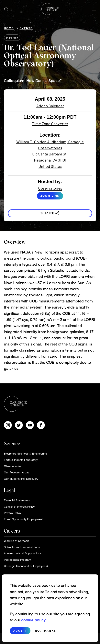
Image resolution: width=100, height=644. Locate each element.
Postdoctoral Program (17, 560)
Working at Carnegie (17, 541)
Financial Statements (17, 500)
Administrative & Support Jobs (23, 553)
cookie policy (33, 620)
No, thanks (45, 631)
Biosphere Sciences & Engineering (25, 453)
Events (26, 28)
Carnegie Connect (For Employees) (26, 566)
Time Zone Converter (50, 124)
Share (50, 213)
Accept (20, 631)
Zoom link (50, 196)
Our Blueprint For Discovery (21, 479)
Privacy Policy (12, 513)
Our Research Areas (17, 472)
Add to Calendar (50, 106)
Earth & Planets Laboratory (21, 460)
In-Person (12, 38)
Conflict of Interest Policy (19, 507)
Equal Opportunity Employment (23, 519)
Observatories (50, 188)
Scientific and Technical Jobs (22, 547)
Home (9, 28)
